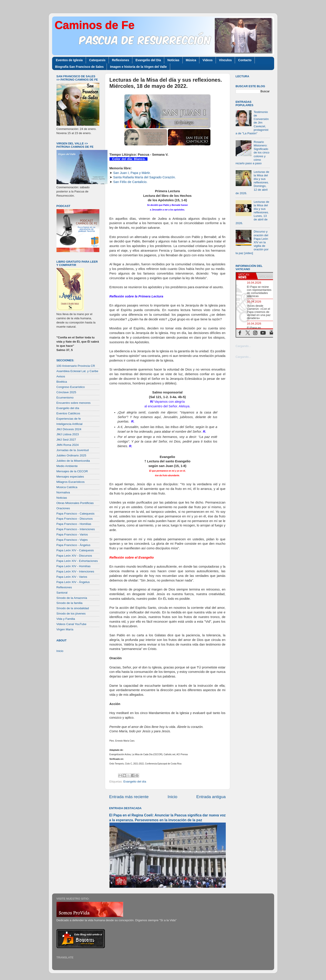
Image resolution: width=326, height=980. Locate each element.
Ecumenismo (65, 398)
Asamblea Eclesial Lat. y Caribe (77, 371)
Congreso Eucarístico (71, 387)
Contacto (245, 60)
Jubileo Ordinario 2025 (71, 455)
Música (191, 60)
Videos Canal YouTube (72, 624)
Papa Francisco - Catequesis (76, 514)
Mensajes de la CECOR (72, 471)
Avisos (61, 376)
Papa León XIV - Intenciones (75, 571)
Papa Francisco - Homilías (74, 524)
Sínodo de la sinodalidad (73, 608)
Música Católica (67, 487)
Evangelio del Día (148, 60)
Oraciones (63, 508)
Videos (208, 60)
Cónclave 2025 (66, 392)
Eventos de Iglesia (69, 60)
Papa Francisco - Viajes (72, 540)
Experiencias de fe (69, 419)
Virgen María (65, 629)
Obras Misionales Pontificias (75, 503)
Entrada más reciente (129, 797)
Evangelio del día (135, 782)
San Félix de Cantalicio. (130, 182)
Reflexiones (121, 60)
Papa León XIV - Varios (72, 577)
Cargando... (243, 346)
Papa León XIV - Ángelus (73, 582)
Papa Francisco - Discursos (75, 519)
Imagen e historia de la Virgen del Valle (138, 67)
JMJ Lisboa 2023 (68, 434)
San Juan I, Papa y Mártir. (132, 173)
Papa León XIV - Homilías (74, 566)
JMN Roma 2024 (68, 445)
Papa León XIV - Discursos (74, 556)
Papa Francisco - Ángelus (74, 545)
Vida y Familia (66, 619)
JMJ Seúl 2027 (66, 440)
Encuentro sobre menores (74, 403)
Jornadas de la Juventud (73, 450)
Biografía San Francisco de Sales (79, 67)
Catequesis (97, 60)
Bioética (62, 382)
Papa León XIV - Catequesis (75, 550)
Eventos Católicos (68, 413)
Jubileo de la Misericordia (73, 461)
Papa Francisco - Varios (72, 534)
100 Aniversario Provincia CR (76, 366)
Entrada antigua (211, 797)
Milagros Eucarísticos (71, 482)
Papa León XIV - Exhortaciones (77, 561)
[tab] (246, 276)
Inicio (173, 797)
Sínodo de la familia (70, 603)
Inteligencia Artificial (70, 424)
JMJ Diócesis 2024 (69, 429)
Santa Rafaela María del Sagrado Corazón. (145, 177)
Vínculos (225, 60)
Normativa (63, 492)
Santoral (62, 593)
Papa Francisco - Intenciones (76, 529)
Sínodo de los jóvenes (71, 614)
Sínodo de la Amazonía (72, 598)
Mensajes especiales (70, 477)
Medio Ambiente (67, 466)
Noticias (173, 60)
